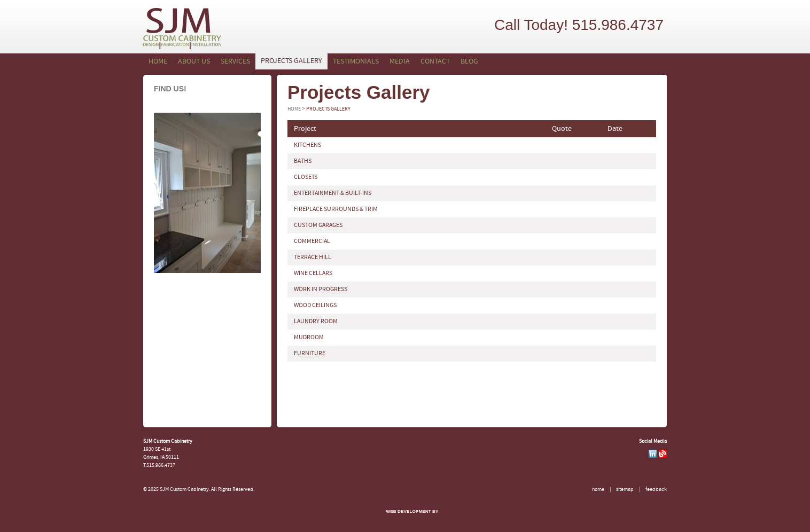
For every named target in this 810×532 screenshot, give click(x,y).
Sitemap (625, 490)
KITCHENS (307, 145)
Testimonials (356, 62)
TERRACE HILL (313, 257)
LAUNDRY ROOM (316, 322)
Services (235, 62)
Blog (469, 62)
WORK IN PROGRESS (321, 290)
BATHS (303, 161)
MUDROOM (309, 338)
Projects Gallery (291, 61)
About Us (194, 62)
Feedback (656, 490)
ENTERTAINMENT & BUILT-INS (333, 193)
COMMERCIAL (312, 241)
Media (400, 62)
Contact (435, 62)
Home (158, 62)
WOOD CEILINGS (315, 306)
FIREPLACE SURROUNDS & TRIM (336, 209)
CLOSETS (306, 177)
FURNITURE (310, 354)
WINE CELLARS (313, 273)
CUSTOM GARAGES (318, 225)
